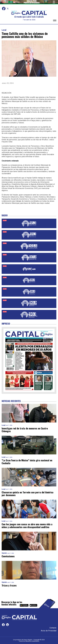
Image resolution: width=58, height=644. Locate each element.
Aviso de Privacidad (49, 631)
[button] (55, 21)
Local (4, 30)
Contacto (53, 628)
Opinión (4, 553)
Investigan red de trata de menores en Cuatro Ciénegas (25, 430)
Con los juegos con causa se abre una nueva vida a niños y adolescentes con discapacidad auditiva (27, 526)
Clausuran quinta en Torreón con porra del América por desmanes (28, 494)
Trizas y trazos (9, 585)
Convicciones (8, 556)
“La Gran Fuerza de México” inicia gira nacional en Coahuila (27, 462)
